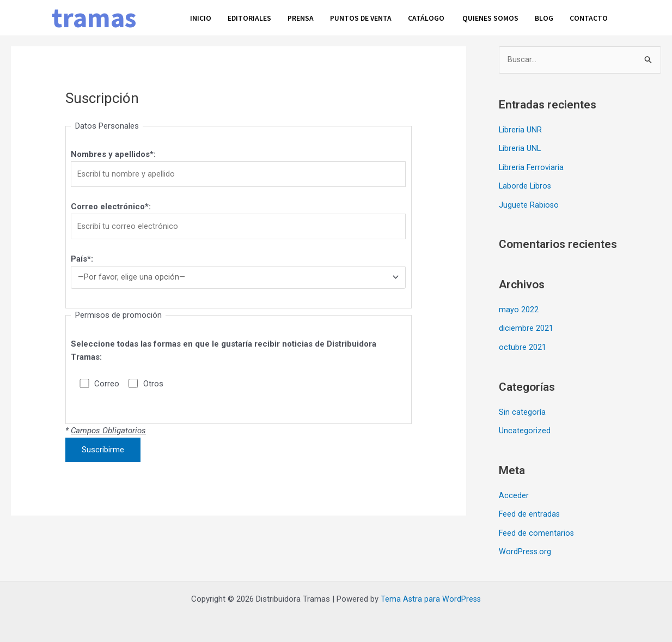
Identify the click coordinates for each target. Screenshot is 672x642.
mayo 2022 (519, 308)
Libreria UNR (521, 130)
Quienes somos (505, 17)
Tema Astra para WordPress (431, 594)
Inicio (201, 17)
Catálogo (439, 17)
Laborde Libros (526, 185)
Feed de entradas (530, 511)
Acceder (514, 492)
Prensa (306, 17)
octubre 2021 (523, 345)
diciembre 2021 (526, 326)
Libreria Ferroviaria (532, 167)
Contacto (607, 17)
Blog (561, 17)
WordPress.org (526, 548)
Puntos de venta (370, 17)
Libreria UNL (520, 149)
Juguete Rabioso (529, 204)
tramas (94, 18)
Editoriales (252, 17)
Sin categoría (522, 409)
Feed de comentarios (537, 529)
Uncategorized (525, 428)
